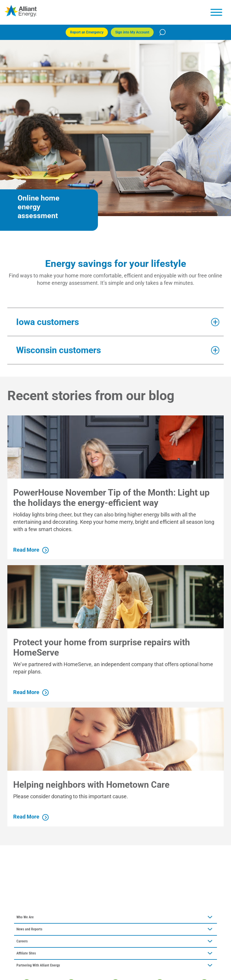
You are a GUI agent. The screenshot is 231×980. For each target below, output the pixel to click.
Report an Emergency (87, 32)
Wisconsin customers (58, 350)
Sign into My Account (132, 32)
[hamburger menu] (216, 12)
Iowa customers (47, 322)
